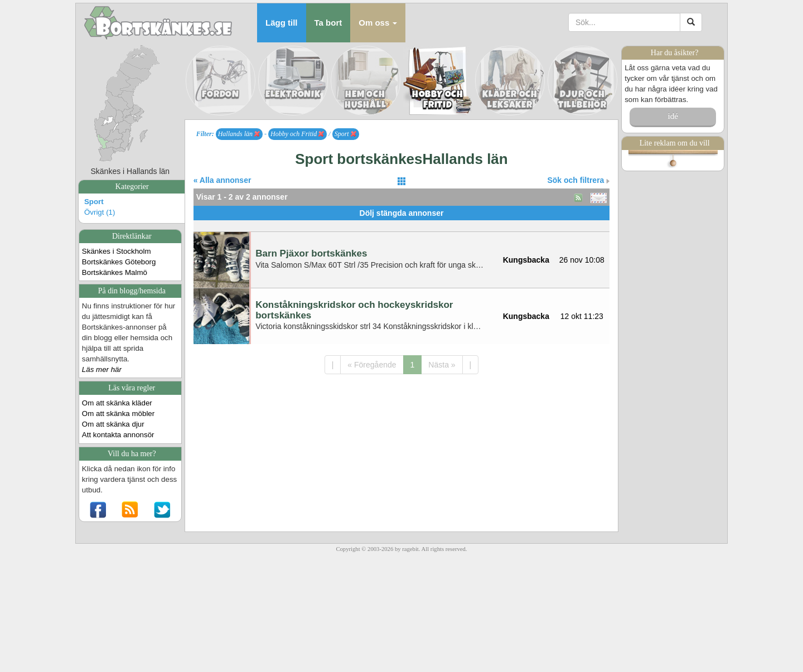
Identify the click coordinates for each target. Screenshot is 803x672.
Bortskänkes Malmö (115, 272)
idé (673, 116)
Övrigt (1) (100, 212)
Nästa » (442, 365)
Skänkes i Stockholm (117, 251)
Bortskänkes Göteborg (119, 262)
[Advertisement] (401, 224)
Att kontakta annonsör (118, 435)
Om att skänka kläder (117, 403)
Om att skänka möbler (118, 414)
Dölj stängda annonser (402, 213)
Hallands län (239, 134)
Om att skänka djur (113, 424)
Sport (94, 202)
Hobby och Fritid (297, 134)
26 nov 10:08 (582, 260)
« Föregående (372, 365)
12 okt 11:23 (582, 316)
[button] (378, 23)
